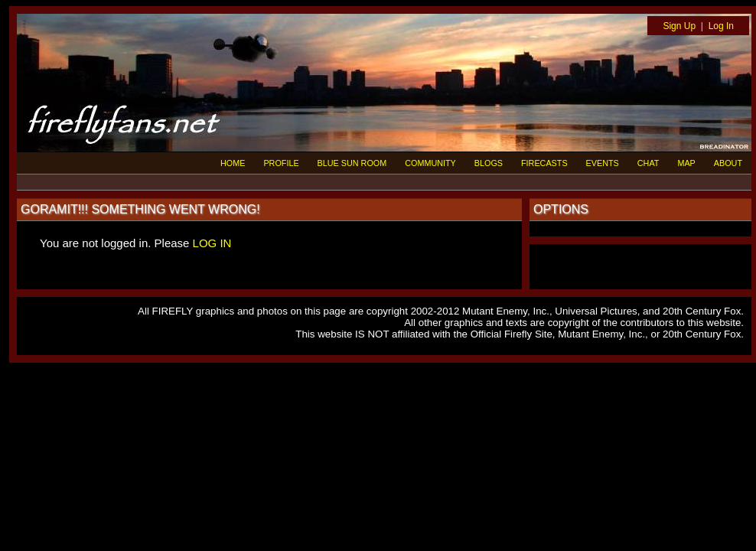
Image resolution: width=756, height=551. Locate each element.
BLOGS (489, 163)
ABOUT (728, 163)
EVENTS (603, 163)
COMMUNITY (430, 163)
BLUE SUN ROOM (352, 163)
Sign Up (679, 26)
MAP (686, 163)
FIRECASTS (544, 163)
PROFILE (281, 163)
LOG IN (212, 243)
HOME (233, 163)
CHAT (648, 163)
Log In (721, 26)
